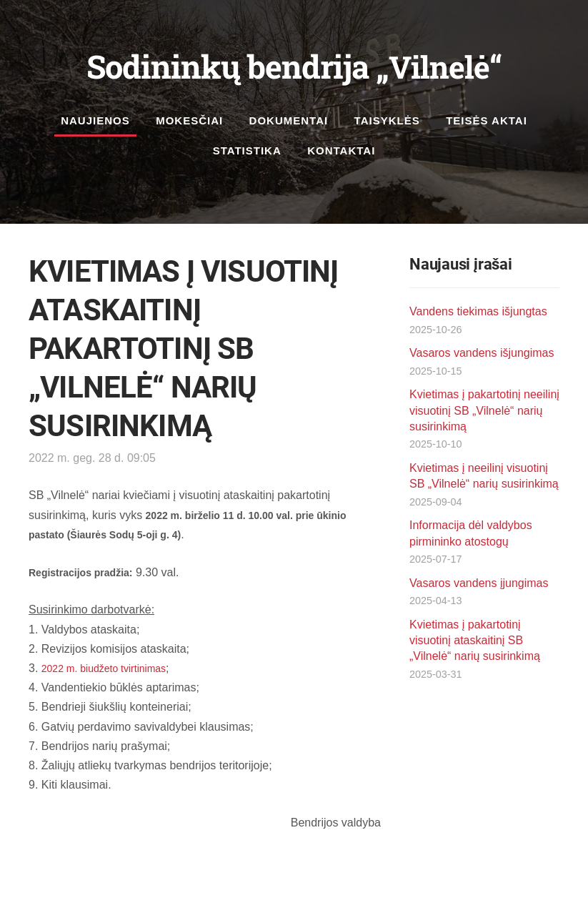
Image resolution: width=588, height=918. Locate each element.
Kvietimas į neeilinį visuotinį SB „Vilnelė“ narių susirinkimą (484, 476)
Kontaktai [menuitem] (341, 150)
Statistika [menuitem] (247, 150)
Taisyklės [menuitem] (387, 120)
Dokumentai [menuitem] (289, 120)
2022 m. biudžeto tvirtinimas (104, 668)
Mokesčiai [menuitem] (189, 120)
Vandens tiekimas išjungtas (478, 311)
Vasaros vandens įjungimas (479, 583)
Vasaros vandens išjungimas (482, 353)
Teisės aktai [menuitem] (487, 120)
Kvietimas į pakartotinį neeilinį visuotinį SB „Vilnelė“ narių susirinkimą (484, 410)
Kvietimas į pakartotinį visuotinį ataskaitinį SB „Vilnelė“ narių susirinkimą (475, 641)
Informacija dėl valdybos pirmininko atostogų (471, 533)
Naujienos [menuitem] (95, 120)
